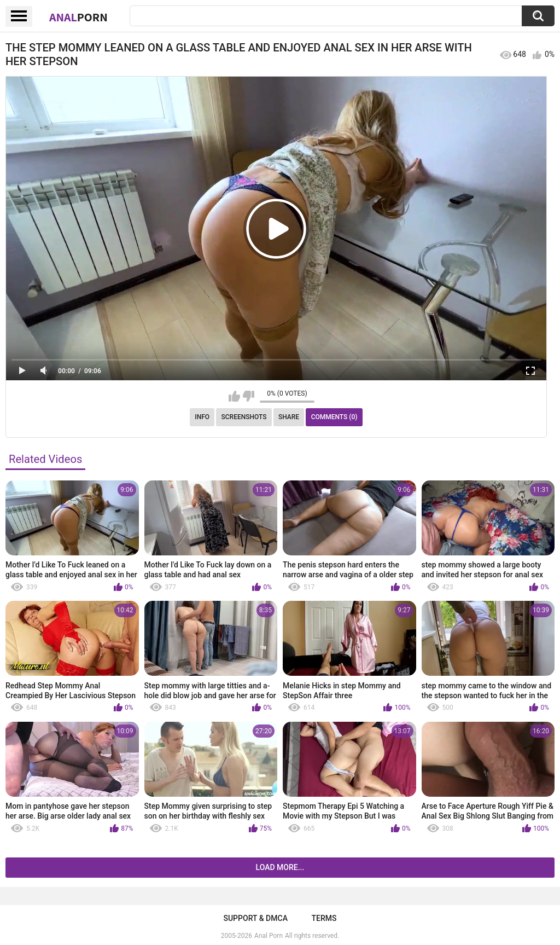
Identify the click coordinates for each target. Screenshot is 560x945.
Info (202, 417)
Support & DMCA (255, 918)
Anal (78, 17)
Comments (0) (334, 417)
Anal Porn (269, 936)
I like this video (234, 396)
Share (289, 417)
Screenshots (244, 417)
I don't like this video (249, 396)
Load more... (280, 867)
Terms (324, 918)
